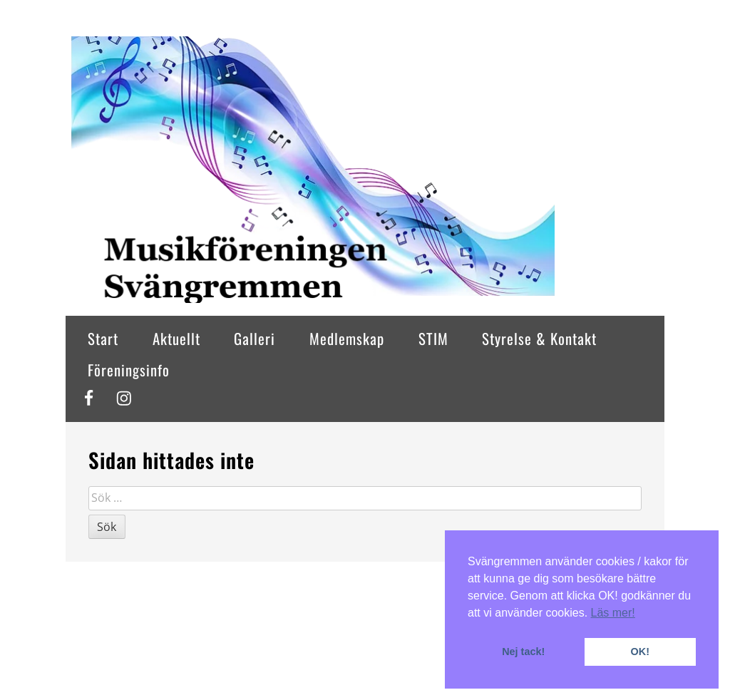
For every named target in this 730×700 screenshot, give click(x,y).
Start (103, 338)
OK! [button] (640, 652)
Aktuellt (176, 338)
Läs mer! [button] (613, 613)
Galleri (255, 338)
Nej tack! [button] (523, 652)
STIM (433, 338)
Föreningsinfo (129, 370)
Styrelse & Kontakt (539, 338)
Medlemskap (347, 338)
